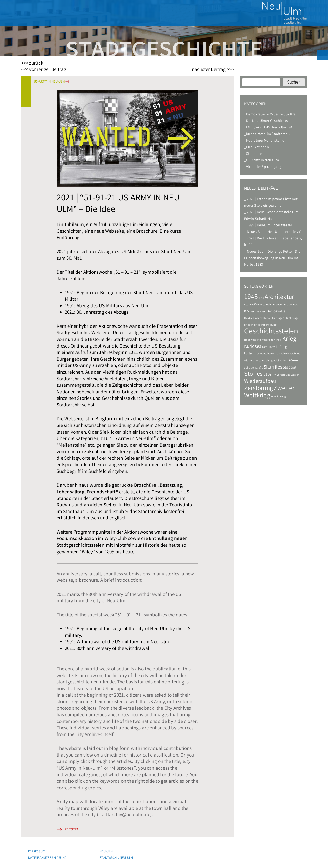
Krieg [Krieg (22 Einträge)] (289, 339)
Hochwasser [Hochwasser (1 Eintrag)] (251, 340)
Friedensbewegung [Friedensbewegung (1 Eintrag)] (265, 325)
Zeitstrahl (74, 830)
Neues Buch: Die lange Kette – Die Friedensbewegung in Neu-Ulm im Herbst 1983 (272, 259)
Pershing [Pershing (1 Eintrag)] (267, 361)
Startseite (254, 154)
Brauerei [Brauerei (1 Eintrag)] (278, 305)
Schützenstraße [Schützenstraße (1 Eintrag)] (254, 368)
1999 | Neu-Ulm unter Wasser (269, 226)
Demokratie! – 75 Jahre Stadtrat (271, 115)
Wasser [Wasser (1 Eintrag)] (295, 375)
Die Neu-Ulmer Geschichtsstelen (272, 121)
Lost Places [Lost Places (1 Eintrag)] (269, 347)
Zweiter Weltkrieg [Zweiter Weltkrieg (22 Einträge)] (270, 392)
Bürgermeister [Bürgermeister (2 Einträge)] (255, 312)
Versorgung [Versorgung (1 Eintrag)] (283, 375)
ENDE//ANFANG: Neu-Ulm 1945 (270, 128)
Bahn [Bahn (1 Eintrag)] (269, 305)
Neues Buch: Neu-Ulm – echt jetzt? (274, 232)
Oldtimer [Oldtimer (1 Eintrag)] (250, 361)
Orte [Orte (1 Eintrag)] (259, 361)
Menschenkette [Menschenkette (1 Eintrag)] (269, 354)
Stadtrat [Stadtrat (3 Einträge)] (290, 368)
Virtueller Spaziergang (264, 167)
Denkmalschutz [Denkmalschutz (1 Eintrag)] (253, 318)
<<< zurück (32, 64)
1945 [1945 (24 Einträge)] (251, 297)
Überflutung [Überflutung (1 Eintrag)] (278, 397)
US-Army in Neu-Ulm (49, 82)
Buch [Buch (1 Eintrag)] (296, 305)
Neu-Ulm (106, 852)
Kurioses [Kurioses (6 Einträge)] (253, 347)
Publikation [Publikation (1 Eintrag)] (280, 361)
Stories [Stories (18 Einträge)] (253, 375)
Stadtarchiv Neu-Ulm (116, 858)
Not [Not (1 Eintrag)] (299, 354)
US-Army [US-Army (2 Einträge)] (270, 375)
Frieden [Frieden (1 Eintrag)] (249, 325)
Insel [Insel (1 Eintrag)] (279, 340)
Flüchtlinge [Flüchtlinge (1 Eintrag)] (292, 318)
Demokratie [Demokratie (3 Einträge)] (276, 312)
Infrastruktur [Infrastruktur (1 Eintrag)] (267, 340)
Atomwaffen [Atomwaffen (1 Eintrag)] (252, 305)
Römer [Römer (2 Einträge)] (293, 361)
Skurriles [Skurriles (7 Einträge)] (273, 367)
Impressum (37, 852)
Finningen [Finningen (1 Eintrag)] (278, 318)
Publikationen (257, 147)
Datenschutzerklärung (47, 858)
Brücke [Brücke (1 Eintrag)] (288, 305)
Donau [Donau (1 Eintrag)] (267, 318)
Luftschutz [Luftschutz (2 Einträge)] (252, 354)
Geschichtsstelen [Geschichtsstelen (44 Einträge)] (271, 332)
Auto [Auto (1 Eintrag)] (263, 305)
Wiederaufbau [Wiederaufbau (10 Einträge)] (260, 382)
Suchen (294, 82)
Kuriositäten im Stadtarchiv (268, 134)
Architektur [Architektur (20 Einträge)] (279, 298)
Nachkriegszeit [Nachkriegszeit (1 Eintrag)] (288, 354)
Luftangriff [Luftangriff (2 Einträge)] (284, 347)
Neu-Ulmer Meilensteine (265, 141)
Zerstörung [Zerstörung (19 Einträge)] (259, 389)
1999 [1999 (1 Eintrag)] (261, 298)
